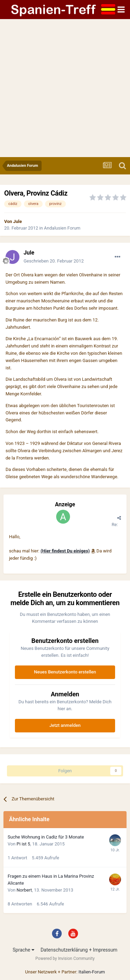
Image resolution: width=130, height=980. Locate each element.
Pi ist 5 (23, 844)
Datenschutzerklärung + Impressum (79, 950)
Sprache (23, 950)
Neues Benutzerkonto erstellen (65, 672)
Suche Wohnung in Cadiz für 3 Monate (46, 837)
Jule (18, 221)
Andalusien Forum (62, 228)
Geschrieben (54, 261)
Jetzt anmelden (65, 725)
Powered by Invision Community (65, 958)
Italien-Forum (92, 972)
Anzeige (65, 504)
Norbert (24, 890)
